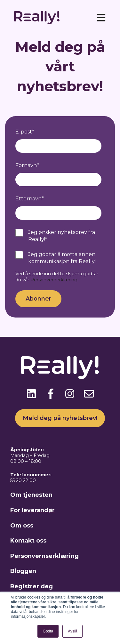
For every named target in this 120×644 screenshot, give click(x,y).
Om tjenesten (31, 495)
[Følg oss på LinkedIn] (31, 394)
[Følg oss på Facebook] (51, 394)
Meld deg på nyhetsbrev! (60, 418)
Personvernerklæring (54, 280)
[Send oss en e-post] (89, 394)
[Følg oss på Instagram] (70, 394)
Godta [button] (48, 631)
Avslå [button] (72, 631)
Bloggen (23, 571)
